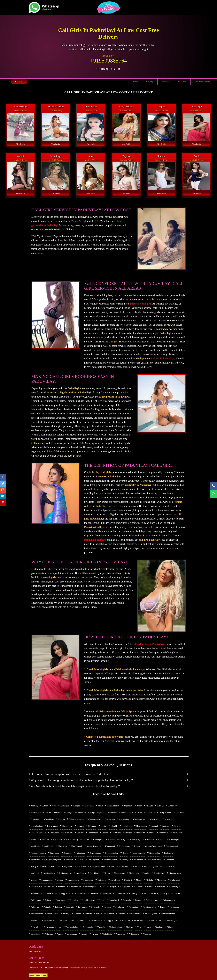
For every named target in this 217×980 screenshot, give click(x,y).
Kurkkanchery (49, 873)
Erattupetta (55, 833)
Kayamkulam (95, 853)
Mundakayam (36, 887)
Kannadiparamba (94, 846)
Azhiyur (70, 812)
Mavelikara (115, 880)
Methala (149, 880)
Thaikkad (126, 920)
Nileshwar (81, 893)
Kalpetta (162, 839)
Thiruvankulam (72, 927)
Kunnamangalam (151, 866)
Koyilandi (68, 866)
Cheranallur (124, 819)
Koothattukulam (111, 860)
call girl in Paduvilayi (163, 358)
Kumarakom (124, 866)
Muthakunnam (75, 887)
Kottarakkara (156, 860)
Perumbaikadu (37, 914)
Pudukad (110, 914)
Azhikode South (55, 812)
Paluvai (48, 900)
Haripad (129, 833)
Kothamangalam (139, 860)
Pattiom (58, 907)
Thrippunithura (116, 927)
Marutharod (88, 880)
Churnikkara (127, 826)
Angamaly (128, 806)
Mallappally (134, 873)
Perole (163, 907)
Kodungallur (155, 853)
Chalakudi (150, 812)
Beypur (113, 812)
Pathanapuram (169, 900)
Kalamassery (135, 839)
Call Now (19, 82)
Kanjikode (63, 846)
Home (135, 82)
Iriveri (33, 839)
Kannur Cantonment (153, 846)
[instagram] (3, 490)
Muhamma (162, 880)
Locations (44, 963)
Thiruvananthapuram (52, 927)
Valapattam (35, 934)
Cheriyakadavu (140, 819)
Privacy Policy (87, 968)
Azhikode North (38, 812)
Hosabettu (141, 833)
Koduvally (169, 853)
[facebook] (3, 477)
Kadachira (44, 839)
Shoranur (63, 920)
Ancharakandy (113, 806)
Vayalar (95, 934)
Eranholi (42, 833)
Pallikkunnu (36, 900)
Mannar (34, 880)
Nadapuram (125, 887)
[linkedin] (3, 496)
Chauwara (180, 812)
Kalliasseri (149, 839)
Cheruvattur (67, 826)
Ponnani (88, 914)
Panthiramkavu (89, 900)
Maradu (60, 880)
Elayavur (177, 826)
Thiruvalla (35, 927)
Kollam (80, 860)
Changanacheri (165, 812)
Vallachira (49, 934)
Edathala (166, 826)
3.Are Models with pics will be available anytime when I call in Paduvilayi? (74, 786)
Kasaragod (55, 853)
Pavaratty (70, 907)
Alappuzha (89, 806)
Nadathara (138, 887)
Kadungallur (98, 839)
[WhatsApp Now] (213, 494)
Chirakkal (92, 826)
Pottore (99, 914)
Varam (60, 934)
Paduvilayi (134, 893)
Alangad (77, 806)
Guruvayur (116, 833)
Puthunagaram (151, 914)
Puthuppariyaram (168, 914)
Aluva (100, 806)
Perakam (107, 907)
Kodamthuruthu (139, 853)
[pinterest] (3, 503)
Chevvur (80, 826)
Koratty (125, 860)
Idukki (152, 833)
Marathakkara (73, 880)
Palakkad (155, 893)
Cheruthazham (37, 826)
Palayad (166, 893)
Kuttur (107, 873)
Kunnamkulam (169, 866)
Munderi (50, 887)
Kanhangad (174, 839)
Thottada (101, 927)
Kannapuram (124, 846)
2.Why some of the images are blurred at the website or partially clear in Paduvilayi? (81, 780)
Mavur (139, 880)
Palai (144, 893)
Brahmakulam (127, 812)
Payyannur (83, 907)
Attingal (161, 806)
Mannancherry (175, 873)
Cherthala (154, 819)
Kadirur (86, 839)
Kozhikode (81, 866)
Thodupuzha (88, 927)
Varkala (84, 934)
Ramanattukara (49, 920)
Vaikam (170, 927)
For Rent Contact (203, 82)
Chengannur (110, 819)
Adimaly (34, 806)
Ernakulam (68, 833)
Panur (102, 900)
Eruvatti (80, 833)
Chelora (61, 819)
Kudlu (112, 866)
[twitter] (3, 484)
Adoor (45, 806)
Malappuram (119, 873)
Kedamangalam (112, 853)
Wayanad (147, 934)
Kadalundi (57, 839)
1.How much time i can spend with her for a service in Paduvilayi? (69, 774)
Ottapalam (106, 893)
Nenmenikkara (37, 893)
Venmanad (121, 934)
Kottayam (170, 860)
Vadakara (159, 927)
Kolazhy (69, 860)
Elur (33, 833)
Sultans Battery (78, 920)
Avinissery (173, 806)
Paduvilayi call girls (141, 304)
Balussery (82, 812)
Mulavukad (175, 880)
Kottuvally (55, 866)
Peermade (95, 907)
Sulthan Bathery (95, 920)
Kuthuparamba (65, 873)
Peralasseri (120, 907)
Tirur (139, 927)
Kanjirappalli (77, 846)
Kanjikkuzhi (49, 846)
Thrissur (129, 927)
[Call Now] (213, 486)
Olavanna (94, 893)
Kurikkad (35, 873)
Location (182, 82)
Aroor (139, 806)
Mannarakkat (47, 880)
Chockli (114, 826)
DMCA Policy (100, 968)
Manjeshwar (159, 873)
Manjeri (147, 873)
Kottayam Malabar (39, 866)
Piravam (77, 914)
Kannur (137, 846)
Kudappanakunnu (97, 866)
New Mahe (52, 893)
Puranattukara (135, 914)
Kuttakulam (81, 873)
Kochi (125, 853)
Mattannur (102, 880)
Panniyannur (61, 900)
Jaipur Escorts (74, 968)
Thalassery (139, 920)
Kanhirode (35, 846)
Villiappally (134, 934)
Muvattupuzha (91, 887)
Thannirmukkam (154, 920)
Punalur (121, 914)
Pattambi (47, 907)
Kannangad (110, 846)
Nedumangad (175, 887)
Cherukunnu (168, 819)
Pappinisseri (114, 900)
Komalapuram (93, 860)
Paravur (138, 900)
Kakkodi (112, 839)
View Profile (20, 144)
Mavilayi (128, 880)
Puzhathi (34, 920)
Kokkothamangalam (53, 860)
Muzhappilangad (109, 887)
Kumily (136, 866)
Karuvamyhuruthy (38, 853)
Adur (54, 806)
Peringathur (134, 907)
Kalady (122, 839)
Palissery (177, 893)
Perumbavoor (53, 914)
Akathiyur (65, 806)
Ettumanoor (93, 833)
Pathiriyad (35, 907)
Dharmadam (142, 826)
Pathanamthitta (152, 900)
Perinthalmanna (149, 907)
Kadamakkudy (72, 839)
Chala (139, 812)
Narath (150, 887)
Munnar (61, 887)
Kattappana (81, 853)
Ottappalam (120, 893)
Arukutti (149, 806)
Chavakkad (35, 819)
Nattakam (161, 887)
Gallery (150, 82)
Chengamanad (94, 819)
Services (166, 82)
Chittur (104, 826)
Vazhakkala (107, 934)
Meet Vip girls (36, 952)
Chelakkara (49, 819)
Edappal (154, 826)
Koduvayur (35, 860)
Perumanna (174, 907)
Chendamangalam (77, 819)
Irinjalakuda (177, 833)
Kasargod (68, 853)
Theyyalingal (171, 920)
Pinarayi (66, 914)
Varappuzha (72, 934)
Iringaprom (163, 833)
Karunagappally (173, 846)
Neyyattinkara (67, 893)
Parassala (127, 900)
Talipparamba (112, 920)
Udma (148, 927)
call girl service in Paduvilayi (148, 644)
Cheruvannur (53, 826)
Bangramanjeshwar (98, 812)
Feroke (105, 833)
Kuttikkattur (95, 873)
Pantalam (74, 900)
